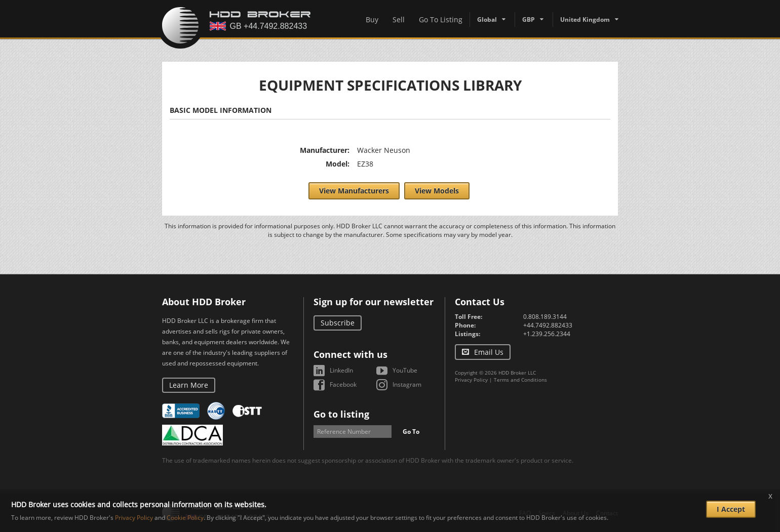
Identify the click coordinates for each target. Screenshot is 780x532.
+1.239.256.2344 (547, 334)
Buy (372, 19)
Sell (399, 19)
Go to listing (341, 414)
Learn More (189, 385)
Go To (411, 432)
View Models (437, 191)
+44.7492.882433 (548, 325)
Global (487, 19)
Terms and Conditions (520, 380)
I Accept (731, 509)
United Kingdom (585, 19)
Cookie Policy (185, 518)
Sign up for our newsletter (374, 302)
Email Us (489, 352)
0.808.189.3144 (545, 317)
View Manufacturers (354, 191)
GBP (529, 19)
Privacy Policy (471, 380)
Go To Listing (441, 19)
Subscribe (338, 323)
